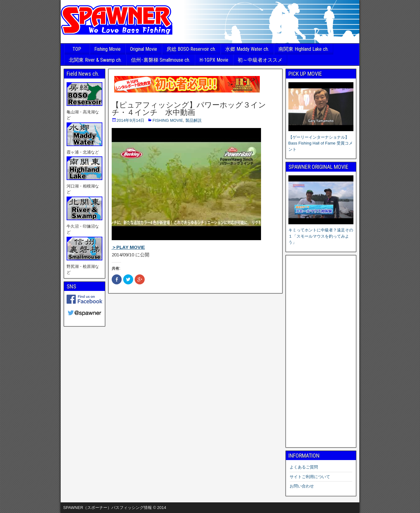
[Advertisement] (321, 351)
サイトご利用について (310, 477)
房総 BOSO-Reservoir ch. (191, 49)
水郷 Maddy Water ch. (247, 49)
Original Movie (144, 49)
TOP (77, 49)
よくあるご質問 (304, 467)
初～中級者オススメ (260, 60)
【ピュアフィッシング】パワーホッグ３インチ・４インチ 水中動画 (189, 109)
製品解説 (194, 120)
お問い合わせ (302, 486)
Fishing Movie (107, 49)
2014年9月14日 (131, 120)
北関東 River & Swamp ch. (95, 60)
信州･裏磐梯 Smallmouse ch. (161, 60)
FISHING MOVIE (168, 120)
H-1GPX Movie (214, 60)
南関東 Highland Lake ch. (303, 49)
